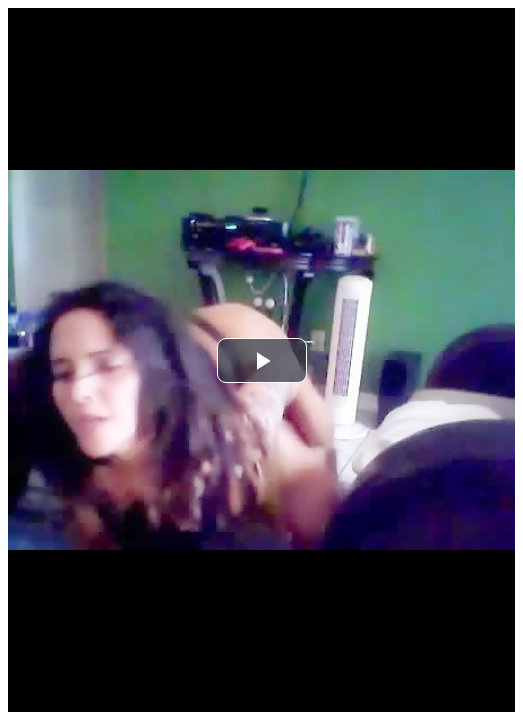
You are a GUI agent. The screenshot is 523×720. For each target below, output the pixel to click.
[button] (262, 360)
